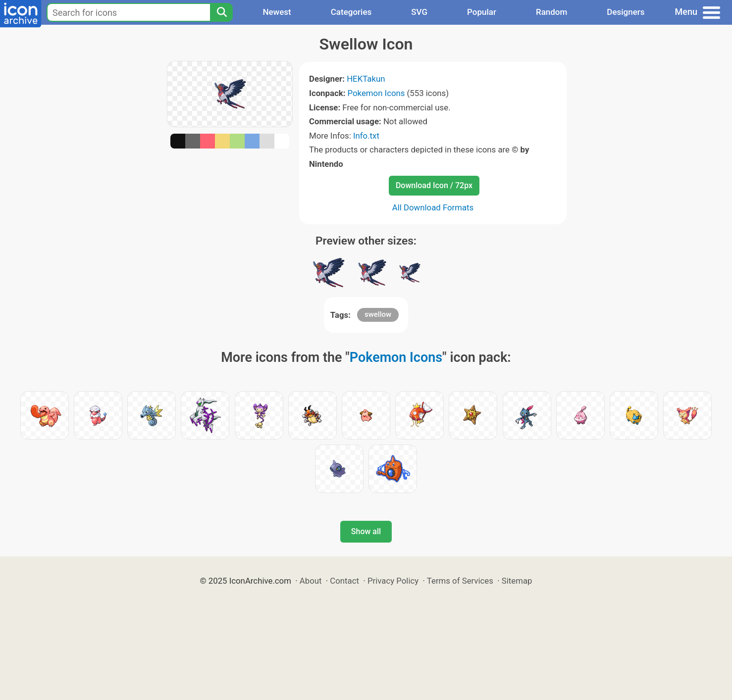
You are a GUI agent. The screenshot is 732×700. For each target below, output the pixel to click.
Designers (626, 12)
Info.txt (366, 136)
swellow (378, 314)
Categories (351, 12)
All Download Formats (433, 207)
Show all (366, 531)
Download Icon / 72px (434, 185)
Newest (277, 12)
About (311, 581)
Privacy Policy (393, 581)
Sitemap (517, 581)
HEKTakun (366, 79)
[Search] (221, 12)
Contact (344, 581)
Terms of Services (460, 581)
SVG (419, 12)
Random (551, 12)
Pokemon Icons (376, 93)
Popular (482, 12)
